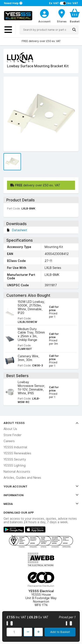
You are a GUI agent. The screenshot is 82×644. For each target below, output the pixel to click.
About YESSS (41, 423)
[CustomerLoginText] (44, 13)
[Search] (74, 30)
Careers (9, 441)
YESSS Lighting (15, 465)
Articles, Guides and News (22, 478)
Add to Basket (60, 632)
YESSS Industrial (15, 447)
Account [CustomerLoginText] (44, 21)
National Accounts (17, 472)
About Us (10, 429)
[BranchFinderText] (62, 16)
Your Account (41, 486)
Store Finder (12, 435)
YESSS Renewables (17, 453)
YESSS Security (15, 459)
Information (41, 495)
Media (41, 504)
